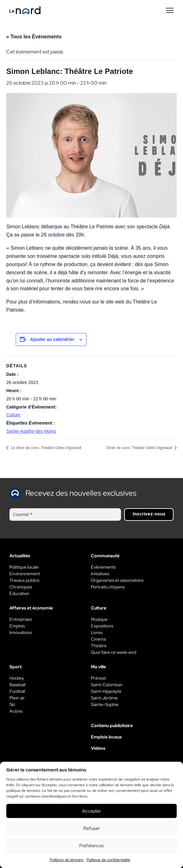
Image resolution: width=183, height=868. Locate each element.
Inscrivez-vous (149, 514)
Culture (13, 415)
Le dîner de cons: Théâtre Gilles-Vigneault (46, 448)
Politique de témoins (67, 860)
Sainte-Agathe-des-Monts (31, 431)
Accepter (91, 811)
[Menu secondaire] (170, 10)
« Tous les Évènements (34, 37)
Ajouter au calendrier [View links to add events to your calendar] (52, 339)
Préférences (92, 846)
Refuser (91, 828)
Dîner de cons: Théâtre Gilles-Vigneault (140, 448)
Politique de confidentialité (108, 860)
